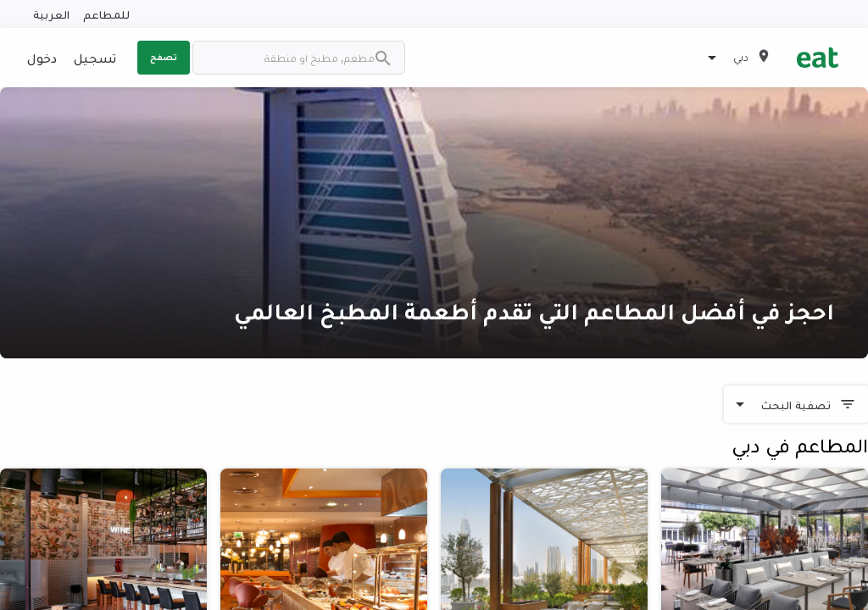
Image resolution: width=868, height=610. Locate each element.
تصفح (164, 57)
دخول (42, 58)
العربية (51, 14)
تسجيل (95, 58)
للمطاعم (106, 14)
